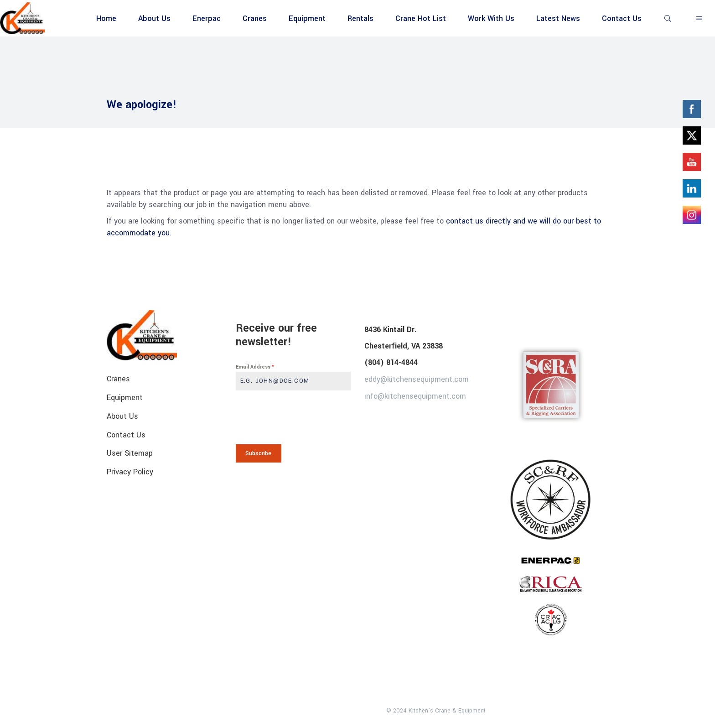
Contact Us (126, 434)
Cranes (118, 379)
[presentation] (293, 417)
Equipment (125, 398)
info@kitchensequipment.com (415, 396)
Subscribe (258, 453)
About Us (122, 416)
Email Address (255, 367)
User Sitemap (130, 453)
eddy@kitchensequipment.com (417, 379)
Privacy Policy (130, 472)
